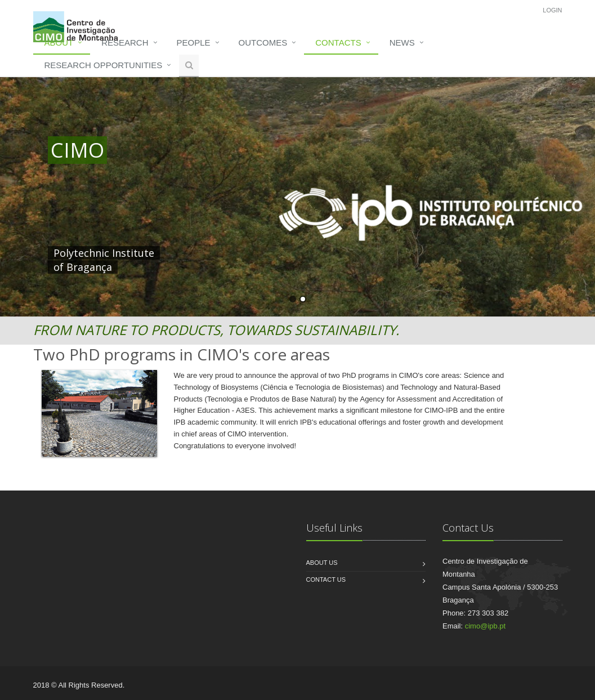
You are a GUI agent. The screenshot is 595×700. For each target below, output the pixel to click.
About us (322, 563)
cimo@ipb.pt (485, 626)
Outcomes (263, 43)
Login (552, 10)
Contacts (338, 43)
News (402, 43)
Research (125, 43)
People (194, 43)
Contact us (326, 579)
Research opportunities (104, 65)
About (59, 43)
